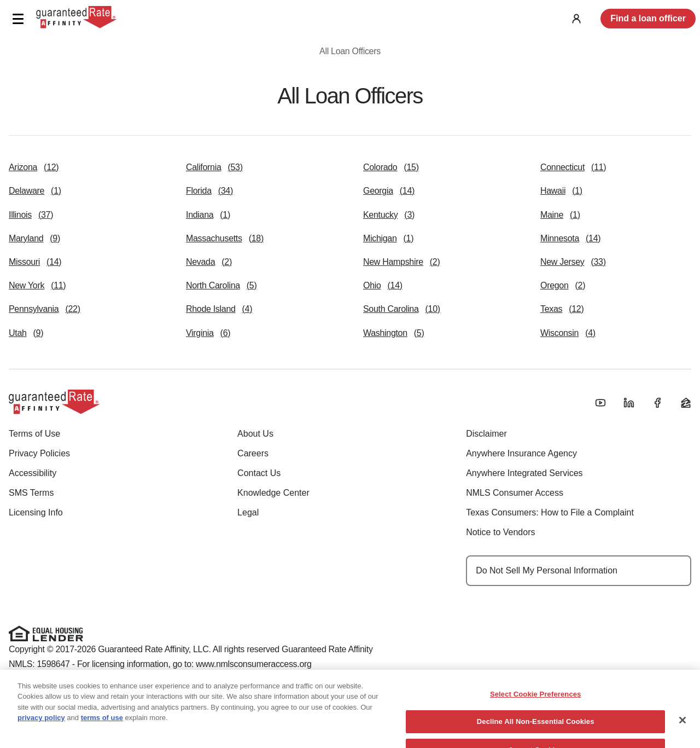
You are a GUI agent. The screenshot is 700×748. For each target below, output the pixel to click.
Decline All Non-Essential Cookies (536, 736)
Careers (253, 453)
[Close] (682, 734)
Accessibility (33, 473)
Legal (248, 512)
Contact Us (259, 473)
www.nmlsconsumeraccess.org (254, 664)
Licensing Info (36, 512)
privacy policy (41, 732)
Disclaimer (486, 434)
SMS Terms (31, 493)
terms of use (102, 732)
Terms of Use (34, 434)
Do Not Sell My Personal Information (547, 570)
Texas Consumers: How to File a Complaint (550, 512)
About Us (255, 434)
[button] (18, 19)
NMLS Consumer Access (515, 493)
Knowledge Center (273, 493)
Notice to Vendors (500, 532)
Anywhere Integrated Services (524, 473)
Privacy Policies (39, 453)
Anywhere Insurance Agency (521, 453)
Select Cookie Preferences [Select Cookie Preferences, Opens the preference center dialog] (536, 708)
